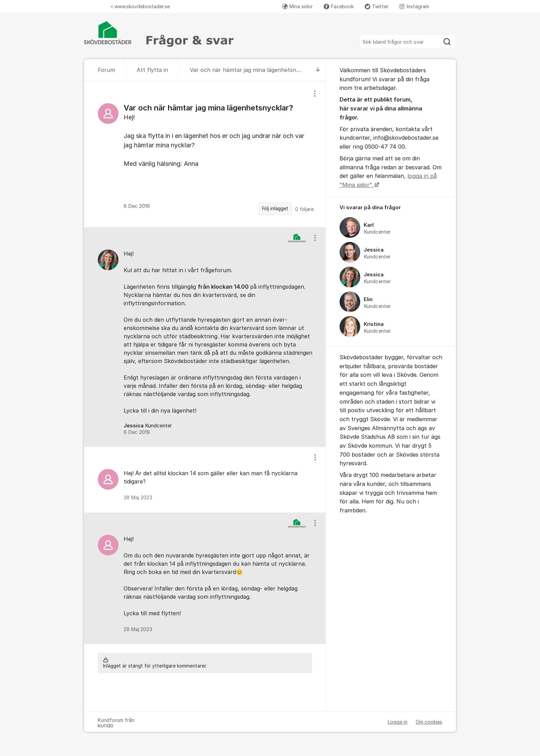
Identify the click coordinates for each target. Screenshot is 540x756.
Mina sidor (297, 6)
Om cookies (429, 722)
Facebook (339, 6)
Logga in (398, 722)
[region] (205, 154)
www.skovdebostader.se (140, 6)
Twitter (377, 6)
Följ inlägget (275, 209)
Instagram (414, 6)
